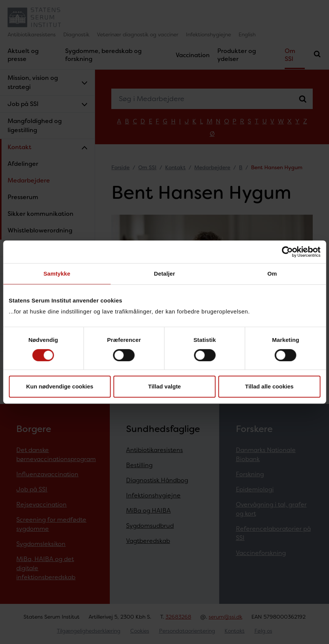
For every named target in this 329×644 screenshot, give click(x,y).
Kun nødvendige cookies (60, 386)
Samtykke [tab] (57, 274)
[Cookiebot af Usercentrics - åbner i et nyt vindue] (287, 252)
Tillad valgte (164, 386)
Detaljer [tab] (165, 274)
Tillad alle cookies (269, 386)
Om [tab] (272, 274)
